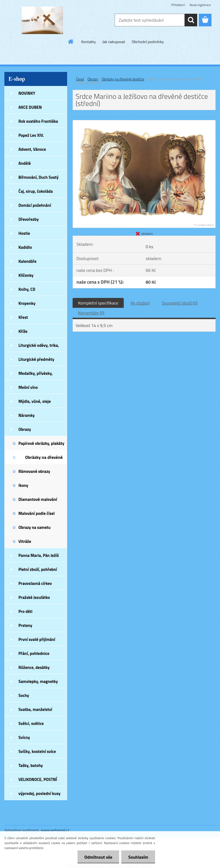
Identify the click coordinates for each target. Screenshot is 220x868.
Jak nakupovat (114, 42)
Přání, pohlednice (34, 653)
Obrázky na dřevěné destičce (44, 459)
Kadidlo (25, 247)
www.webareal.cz (55, 830)
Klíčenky (26, 275)
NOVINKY (27, 93)
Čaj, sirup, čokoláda (36, 191)
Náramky (27, 415)
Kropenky (27, 303)
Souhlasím (138, 857)
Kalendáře (28, 261)
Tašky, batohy (31, 765)
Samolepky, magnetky (38, 681)
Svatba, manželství (35, 709)
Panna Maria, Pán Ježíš (39, 555)
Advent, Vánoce (32, 149)
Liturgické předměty (36, 359)
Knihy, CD (27, 289)
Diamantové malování (38, 499)
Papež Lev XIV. (31, 135)
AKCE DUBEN (30, 107)
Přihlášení (178, 5)
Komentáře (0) (91, 313)
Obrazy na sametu (35, 527)
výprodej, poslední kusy (39, 793)
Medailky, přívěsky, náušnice (36, 375)
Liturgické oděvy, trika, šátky (39, 347)
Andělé (25, 163)
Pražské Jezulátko (34, 597)
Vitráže (25, 541)
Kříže (23, 331)
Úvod (80, 79)
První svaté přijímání (37, 639)
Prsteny (25, 625)
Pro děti (25, 611)
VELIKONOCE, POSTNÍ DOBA (38, 781)
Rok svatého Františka (38, 121)
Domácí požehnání (35, 205)
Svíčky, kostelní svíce (37, 751)
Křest (23, 317)
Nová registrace (200, 5)
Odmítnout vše (98, 857)
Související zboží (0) (180, 303)
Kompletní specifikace (98, 303)
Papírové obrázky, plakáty (41, 443)
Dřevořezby (29, 219)
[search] (191, 20)
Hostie (24, 233)
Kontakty (88, 42)
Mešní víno (28, 387)
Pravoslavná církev (35, 583)
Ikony (23, 485)
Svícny (24, 737)
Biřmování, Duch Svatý (38, 177)
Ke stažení (140, 303)
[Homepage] (71, 41)
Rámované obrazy (34, 471)
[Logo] (42, 20)
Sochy (24, 695)
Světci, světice (31, 723)
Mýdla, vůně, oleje (35, 401)
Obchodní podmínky (148, 42)
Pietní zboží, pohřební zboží (38, 571)
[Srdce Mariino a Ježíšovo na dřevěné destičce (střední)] (144, 122)
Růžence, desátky (34, 667)
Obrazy (25, 429)
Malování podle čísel (37, 513)
